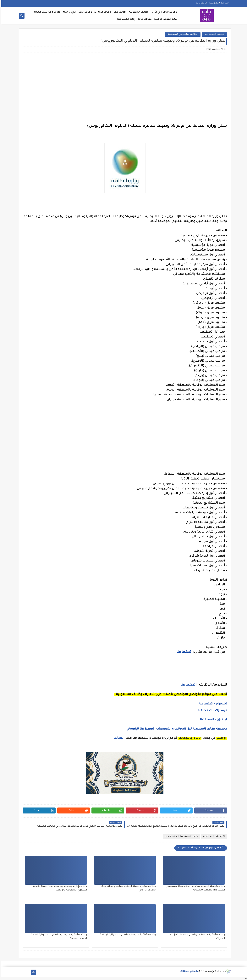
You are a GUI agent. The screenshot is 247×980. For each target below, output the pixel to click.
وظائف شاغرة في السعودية (181, 34)
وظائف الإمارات (101, 12)
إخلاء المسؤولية (124, 19)
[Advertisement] (123, 86)
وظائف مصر (84, 12)
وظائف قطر (119, 12)
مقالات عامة (143, 19)
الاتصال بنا (200, 3)
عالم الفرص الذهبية (164, 19)
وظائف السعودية (137, 12)
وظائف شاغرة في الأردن (162, 12)
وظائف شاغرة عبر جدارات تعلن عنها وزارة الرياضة (126, 935)
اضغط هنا (187, 685)
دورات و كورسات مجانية (45, 12)
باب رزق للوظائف (187, 972)
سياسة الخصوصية (218, 3)
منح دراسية (68, 12)
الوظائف (117, 738)
